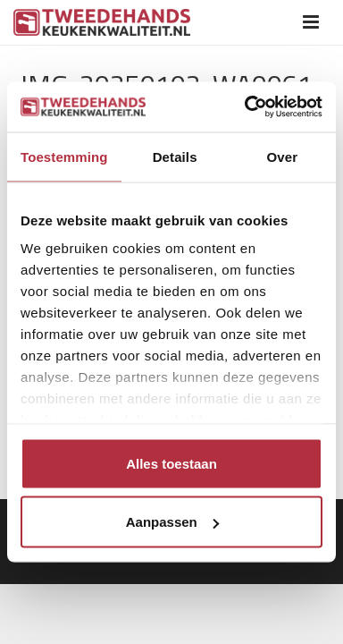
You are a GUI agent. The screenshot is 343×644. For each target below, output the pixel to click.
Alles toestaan (171, 463)
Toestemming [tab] (64, 156)
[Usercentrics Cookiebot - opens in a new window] (246, 107)
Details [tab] (175, 156)
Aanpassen (172, 522)
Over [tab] (283, 156)
